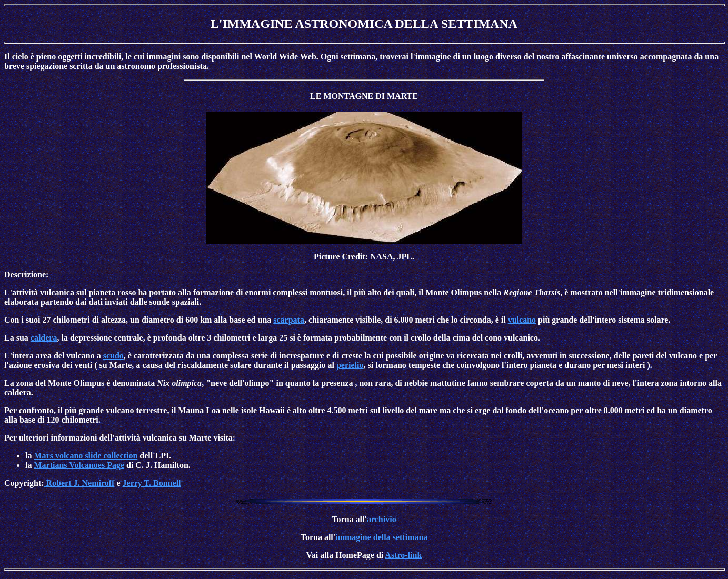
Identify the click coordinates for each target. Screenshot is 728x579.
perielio (350, 365)
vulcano (522, 320)
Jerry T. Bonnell (152, 483)
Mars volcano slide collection (86, 456)
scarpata (289, 320)
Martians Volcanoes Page (79, 465)
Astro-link (403, 555)
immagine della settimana (381, 537)
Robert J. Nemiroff (79, 483)
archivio (382, 519)
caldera (44, 338)
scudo (113, 356)
